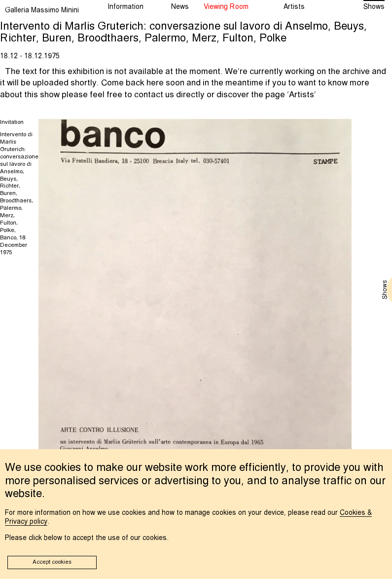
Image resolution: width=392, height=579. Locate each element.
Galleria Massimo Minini (42, 10)
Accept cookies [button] (52, 562)
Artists (302, 95)
